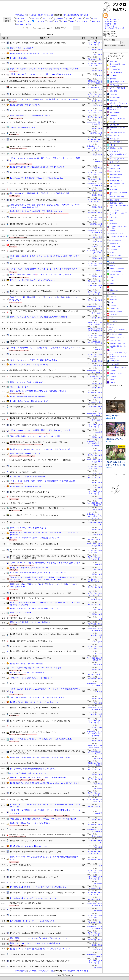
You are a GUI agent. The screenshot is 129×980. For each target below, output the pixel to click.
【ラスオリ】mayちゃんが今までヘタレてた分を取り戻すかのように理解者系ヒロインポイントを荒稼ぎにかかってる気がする (45, 604)
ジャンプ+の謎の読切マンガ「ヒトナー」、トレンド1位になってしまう (37, 698)
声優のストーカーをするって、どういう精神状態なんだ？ (30, 286)
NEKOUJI (109, 465)
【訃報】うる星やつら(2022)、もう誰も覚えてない (29, 528)
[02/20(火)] (33, 15)
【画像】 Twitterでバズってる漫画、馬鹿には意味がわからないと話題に (41, 430)
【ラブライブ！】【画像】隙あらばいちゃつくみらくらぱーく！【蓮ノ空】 (36, 354)
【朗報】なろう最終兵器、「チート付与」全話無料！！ (31, 622)
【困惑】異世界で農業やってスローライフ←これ (27, 598)
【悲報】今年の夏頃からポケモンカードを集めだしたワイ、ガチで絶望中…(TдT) (40, 739)
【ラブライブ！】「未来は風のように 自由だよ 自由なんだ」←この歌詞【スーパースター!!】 (44, 893)
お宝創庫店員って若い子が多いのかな (23, 251)
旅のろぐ (112, 324)
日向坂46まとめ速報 (116, 148)
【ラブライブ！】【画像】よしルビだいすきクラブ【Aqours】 (31, 264)
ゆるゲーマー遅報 (115, 171)
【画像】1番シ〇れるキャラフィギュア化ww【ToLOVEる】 (30, 568)
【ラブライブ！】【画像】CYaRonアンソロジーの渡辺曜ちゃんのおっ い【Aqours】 (40, 793)
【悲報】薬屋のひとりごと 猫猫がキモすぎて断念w (30, 115)
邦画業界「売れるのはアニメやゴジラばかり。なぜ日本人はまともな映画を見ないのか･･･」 (42, 834)
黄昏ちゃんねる (114, 290)
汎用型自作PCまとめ (116, 174)
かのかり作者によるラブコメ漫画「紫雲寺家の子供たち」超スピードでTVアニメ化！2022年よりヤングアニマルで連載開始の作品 (45, 206)
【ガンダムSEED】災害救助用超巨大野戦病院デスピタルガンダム (33, 769)
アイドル (19, 21)
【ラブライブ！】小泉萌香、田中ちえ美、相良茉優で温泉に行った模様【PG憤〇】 (39, 43)
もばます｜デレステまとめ (117, 268)
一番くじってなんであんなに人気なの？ (24, 503)
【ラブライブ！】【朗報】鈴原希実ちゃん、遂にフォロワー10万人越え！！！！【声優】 (41, 593)
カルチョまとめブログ (117, 159)
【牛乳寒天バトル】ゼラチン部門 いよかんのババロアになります (33, 898)
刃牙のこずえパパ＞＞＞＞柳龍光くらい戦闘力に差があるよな (33, 360)
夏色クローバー (112, 417)
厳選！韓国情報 (115, 112)
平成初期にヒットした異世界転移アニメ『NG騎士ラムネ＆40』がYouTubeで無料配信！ (43, 819)
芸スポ (94, 19)
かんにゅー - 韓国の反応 (117, 132)
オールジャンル (22, 19)
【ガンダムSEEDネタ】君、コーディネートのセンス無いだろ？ (32, 921)
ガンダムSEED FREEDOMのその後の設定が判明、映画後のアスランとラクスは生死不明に (41, 236)
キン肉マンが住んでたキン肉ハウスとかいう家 (26, 726)
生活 (56, 21)
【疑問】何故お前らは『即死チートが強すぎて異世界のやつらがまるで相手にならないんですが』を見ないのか (44, 585)
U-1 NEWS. (113, 61)
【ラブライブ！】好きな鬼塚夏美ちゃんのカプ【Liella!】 (30, 492)
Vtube (49, 21)
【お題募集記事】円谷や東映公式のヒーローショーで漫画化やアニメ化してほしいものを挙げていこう (45, 910)
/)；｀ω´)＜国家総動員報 (116, 259)
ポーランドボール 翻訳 (116, 334)
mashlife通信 (113, 100)
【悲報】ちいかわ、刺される (20, 612)
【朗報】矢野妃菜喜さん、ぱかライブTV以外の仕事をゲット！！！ (33, 224)
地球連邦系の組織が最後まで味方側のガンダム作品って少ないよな (33, 81)
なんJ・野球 (58, 19)
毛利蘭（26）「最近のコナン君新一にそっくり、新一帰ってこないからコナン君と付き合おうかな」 (44, 257)
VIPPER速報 (113, 94)
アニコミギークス (96, 246)
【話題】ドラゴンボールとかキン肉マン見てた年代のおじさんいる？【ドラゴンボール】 (41, 758)
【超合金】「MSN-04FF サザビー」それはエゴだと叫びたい (31, 658)
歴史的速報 (112, 231)
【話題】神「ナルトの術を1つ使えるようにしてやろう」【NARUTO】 (34, 702)
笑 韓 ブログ (114, 162)
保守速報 (113, 79)
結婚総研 (112, 284)
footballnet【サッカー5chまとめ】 (118, 367)
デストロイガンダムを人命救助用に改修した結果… (28, 763)
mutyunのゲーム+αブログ (116, 234)
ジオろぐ (112, 380)
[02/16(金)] (67, 15)
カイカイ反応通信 (116, 72)
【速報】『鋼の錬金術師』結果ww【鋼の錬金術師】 (28, 397)
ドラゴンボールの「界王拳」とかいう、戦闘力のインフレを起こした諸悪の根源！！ (39, 189)
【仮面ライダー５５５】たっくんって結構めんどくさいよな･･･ (32, 788)
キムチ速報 (113, 76)
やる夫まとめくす (116, 85)
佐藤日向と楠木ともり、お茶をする (22, 407)
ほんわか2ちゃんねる (115, 240)
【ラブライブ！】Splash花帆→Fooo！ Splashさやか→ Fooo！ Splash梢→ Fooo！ (37, 870)
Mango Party (111, 420)
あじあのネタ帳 (115, 97)
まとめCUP (112, 383)
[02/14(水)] (84, 15)
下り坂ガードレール (113, 446)
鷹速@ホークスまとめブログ (117, 344)
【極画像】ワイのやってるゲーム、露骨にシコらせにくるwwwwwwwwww (38, 777)
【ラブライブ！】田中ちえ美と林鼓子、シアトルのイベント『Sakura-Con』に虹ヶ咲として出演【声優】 (45, 551)
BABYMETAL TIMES (115, 287)
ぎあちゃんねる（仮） (95, 59)
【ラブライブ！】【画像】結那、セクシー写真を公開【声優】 (31, 110)
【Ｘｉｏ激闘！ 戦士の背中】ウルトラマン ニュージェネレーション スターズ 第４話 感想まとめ (44, 652)
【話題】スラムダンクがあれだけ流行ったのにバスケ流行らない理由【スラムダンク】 (40, 449)
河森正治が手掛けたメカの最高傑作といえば (25, 903)
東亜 (87, 19)
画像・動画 (96, 21)
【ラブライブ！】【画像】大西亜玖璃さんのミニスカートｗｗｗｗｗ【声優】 (37, 64)
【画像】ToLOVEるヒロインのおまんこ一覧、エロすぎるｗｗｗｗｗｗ (40, 74)
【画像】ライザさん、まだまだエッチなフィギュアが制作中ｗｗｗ (35, 943)
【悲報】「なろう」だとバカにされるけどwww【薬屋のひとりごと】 (34, 608)
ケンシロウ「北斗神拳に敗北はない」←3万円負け (29, 773)
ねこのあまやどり (114, 361)
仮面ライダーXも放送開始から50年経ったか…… (27, 472)
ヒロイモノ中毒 (115, 125)
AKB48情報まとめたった (116, 373)
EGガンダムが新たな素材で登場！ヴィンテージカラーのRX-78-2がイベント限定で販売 (40, 323)
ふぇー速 (112, 262)
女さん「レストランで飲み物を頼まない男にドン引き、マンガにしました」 (38, 573)
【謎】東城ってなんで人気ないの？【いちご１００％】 (29, 365)
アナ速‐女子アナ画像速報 (117, 197)
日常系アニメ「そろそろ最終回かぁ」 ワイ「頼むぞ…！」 (32, 678)
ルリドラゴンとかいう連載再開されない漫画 (25, 154)
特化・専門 (35, 19)
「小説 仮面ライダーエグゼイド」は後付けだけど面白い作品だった (33, 241)
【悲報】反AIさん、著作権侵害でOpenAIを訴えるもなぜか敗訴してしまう (38, 391)
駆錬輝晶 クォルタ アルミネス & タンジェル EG (115, 442)
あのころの (112, 265)
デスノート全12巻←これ (19, 387)
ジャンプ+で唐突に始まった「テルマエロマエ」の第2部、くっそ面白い (37, 668)
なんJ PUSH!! (113, 224)
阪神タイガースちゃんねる (117, 312)
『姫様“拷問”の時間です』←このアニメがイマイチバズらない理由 (35, 436)
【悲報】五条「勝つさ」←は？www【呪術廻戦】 (27, 664)
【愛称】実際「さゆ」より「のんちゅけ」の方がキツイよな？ (31, 841)
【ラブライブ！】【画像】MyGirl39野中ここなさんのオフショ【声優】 (35, 173)
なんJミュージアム (115, 168)
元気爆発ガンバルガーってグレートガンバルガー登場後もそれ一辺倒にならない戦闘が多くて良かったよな (45, 342)
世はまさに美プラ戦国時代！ (20, 800)
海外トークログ (115, 136)
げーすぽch (112, 293)
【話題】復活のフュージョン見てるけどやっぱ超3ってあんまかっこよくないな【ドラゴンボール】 (44, 783)
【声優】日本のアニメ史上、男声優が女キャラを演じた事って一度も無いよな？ (45, 563)
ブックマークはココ (112, 19)
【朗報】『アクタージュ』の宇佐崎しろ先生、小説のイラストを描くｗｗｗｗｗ (45, 348)
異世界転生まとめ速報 (95, 117)
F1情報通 (112, 122)
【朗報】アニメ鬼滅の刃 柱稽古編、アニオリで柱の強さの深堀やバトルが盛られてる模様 (44, 69)
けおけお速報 (113, 306)
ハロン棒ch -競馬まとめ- (116, 275)
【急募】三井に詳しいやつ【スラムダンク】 (25, 105)
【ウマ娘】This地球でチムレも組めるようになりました (29, 401)
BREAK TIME (113, 299)
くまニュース (113, 217)
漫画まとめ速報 (97, 50)
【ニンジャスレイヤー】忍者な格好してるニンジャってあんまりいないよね (36, 178)
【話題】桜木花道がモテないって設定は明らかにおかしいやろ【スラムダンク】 (38, 167)
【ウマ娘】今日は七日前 (18, 58)
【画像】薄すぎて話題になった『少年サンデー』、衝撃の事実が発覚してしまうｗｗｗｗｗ (45, 812)
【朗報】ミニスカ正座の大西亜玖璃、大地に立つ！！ (28, 132)
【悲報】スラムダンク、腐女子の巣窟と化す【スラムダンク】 (31, 53)
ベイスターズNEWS (115, 247)
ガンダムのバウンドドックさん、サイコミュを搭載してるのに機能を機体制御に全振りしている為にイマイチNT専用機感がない (45, 752)
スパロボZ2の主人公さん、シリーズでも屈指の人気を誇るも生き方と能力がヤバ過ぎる (40, 88)
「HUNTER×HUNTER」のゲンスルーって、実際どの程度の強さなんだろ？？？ (37, 497)
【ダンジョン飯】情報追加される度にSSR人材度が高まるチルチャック (34, 538)
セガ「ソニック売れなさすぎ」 (20, 865)
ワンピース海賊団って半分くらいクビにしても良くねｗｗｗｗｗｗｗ (34, 515)
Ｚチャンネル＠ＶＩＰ (115, 271)
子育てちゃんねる (114, 309)
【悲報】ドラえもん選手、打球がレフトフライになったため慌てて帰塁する (38, 317)
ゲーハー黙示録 (114, 210)
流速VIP (112, 221)
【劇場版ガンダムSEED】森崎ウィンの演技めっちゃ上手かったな (33, 413)
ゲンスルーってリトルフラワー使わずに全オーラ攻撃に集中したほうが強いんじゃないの (43, 99)
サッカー (69, 19)
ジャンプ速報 (98, 54)
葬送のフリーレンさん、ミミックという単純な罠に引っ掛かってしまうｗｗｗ (37, 508)
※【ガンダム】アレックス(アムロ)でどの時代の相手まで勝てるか (33, 122)
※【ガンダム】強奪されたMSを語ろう (23, 830)
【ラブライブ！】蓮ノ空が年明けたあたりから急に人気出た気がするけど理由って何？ (40, 961)
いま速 (100, 619)
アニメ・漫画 (39, 21)
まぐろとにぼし (114, 377)
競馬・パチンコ (83, 21)
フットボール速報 (115, 178)
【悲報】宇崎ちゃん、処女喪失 (21, 48)
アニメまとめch (97, 190)
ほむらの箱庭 (98, 155)
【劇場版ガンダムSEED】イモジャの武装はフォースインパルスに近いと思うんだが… (40, 231)
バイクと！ (112, 327)
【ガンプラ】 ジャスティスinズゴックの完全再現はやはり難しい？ (33, 329)
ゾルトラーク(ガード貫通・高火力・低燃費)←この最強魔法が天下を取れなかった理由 (42, 481)
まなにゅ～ (112, 318)
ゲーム (28, 21)
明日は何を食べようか (117, 151)
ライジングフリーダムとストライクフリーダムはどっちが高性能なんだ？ (35, 746)
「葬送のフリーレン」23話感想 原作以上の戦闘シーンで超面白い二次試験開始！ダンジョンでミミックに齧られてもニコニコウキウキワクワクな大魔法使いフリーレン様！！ (44, 578)
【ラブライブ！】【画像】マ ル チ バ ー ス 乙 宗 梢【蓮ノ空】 (31, 646)
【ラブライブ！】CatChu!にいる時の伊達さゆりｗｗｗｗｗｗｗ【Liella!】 (35, 933)
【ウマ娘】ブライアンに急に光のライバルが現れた (28, 477)
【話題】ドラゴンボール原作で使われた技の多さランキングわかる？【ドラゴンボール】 (41, 949)
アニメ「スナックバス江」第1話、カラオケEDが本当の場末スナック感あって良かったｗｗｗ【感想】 (44, 312)
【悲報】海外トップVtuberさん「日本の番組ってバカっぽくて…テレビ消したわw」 (39, 442)
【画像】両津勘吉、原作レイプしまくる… (26, 453)
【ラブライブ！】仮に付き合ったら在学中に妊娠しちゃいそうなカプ (34, 877)
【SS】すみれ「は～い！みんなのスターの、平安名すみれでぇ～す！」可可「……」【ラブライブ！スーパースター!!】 (45, 292)
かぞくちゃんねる (115, 165)
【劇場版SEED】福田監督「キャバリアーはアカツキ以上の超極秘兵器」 (35, 708)
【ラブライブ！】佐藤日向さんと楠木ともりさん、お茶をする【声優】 (35, 425)
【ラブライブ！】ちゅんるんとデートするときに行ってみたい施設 (33, 200)
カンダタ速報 (113, 190)
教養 (72, 21)
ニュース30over (113, 249)
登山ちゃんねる (115, 139)
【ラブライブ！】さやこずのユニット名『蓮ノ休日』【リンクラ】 (33, 140)
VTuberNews (113, 296)
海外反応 (19, 24)
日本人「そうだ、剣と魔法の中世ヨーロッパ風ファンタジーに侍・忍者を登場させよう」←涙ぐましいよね (44, 298)
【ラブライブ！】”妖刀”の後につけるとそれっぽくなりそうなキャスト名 (35, 336)
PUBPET (110, 463)
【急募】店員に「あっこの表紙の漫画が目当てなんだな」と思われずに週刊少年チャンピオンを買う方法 (45, 419)
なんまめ (112, 253)
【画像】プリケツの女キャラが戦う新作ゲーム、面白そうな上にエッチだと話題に (45, 160)
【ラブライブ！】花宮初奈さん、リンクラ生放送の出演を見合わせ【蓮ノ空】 (37, 94)
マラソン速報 (113, 370)
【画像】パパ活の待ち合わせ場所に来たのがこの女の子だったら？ (33, 147)
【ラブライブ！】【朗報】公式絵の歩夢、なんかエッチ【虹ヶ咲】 (33, 915)
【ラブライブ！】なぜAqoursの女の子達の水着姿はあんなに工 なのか (35, 852)
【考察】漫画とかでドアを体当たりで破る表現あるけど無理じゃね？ (34, 245)
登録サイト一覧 (110, 24)
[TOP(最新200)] (21, 15)
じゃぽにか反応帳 (114, 364)
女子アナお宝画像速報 (117, 88)
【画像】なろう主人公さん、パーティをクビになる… (30, 823)
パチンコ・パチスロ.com (117, 184)
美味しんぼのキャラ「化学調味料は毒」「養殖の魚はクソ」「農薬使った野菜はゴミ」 (43, 193)
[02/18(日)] (50, 15)
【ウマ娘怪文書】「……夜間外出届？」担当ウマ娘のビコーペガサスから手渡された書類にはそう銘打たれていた (45, 806)
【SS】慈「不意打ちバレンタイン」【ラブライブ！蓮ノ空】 (31, 218)
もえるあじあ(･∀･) (116, 142)
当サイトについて (111, 22)
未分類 (28, 24)
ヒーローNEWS (97, 242)
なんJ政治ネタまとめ (116, 181)
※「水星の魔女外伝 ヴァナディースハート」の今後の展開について (34, 544)
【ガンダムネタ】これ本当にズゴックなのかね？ (27, 673)
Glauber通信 (98, 76)
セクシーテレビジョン (115, 340)
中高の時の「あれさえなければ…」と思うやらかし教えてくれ (31, 618)
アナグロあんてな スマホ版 (115, 28)
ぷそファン (113, 186)
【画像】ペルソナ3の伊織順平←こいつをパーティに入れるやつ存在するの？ (43, 269)
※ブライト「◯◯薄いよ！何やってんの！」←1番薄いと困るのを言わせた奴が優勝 (39, 629)
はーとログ (112, 350)
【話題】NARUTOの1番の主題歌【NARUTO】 (26, 486)
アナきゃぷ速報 (115, 69)
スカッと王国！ (114, 315)
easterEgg (112, 281)
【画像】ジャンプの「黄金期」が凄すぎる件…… (28, 382)
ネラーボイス (114, 145)
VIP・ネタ (46, 19)
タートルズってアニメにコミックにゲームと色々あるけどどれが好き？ (35, 967)
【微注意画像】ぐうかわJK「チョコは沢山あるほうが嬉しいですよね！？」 (39, 938)
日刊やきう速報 (114, 244)
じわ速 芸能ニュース (117, 82)
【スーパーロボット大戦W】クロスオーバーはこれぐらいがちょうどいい (35, 306)
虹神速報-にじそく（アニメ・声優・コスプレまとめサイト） (95, 148)
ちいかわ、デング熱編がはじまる (22, 128)
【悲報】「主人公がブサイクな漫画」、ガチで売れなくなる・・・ (33, 641)
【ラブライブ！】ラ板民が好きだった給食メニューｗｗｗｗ (31, 467)
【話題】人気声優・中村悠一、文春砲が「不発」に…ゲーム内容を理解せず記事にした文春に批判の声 (45, 635)
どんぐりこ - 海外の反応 (117, 119)
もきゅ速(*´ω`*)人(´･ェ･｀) (117, 337)
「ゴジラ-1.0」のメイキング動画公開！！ (24, 883)
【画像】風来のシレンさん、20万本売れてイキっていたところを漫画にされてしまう (45, 690)
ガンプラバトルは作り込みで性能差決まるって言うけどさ (30, 184)
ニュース (79, 19)
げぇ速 (111, 302)
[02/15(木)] (75, 15)
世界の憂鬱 (113, 91)
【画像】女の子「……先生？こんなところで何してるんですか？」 (33, 732)
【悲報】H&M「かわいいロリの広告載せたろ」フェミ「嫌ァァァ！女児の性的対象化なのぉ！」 (44, 858)
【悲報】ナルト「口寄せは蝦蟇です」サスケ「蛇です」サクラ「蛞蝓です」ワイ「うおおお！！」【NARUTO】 (44, 534)
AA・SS (64, 21)
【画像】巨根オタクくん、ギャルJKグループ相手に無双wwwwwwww (36, 211)
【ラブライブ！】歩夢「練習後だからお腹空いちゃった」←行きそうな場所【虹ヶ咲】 (40, 721)
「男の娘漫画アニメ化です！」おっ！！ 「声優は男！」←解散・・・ (35, 713)
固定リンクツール (111, 26)
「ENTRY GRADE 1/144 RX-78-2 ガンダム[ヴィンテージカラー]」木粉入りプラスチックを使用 (43, 377)
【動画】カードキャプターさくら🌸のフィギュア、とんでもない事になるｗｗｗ (40, 274)
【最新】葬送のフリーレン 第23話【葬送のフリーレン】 (29, 846)
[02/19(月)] (42, 15)
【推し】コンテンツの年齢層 (20, 523)
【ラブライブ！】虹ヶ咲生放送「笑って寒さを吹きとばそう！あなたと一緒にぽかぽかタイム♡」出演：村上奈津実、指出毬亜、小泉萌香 (45, 557)
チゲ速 (111, 278)
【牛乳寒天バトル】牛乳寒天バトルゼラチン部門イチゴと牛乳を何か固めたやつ (38, 887)
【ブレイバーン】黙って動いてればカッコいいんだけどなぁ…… (32, 280)
